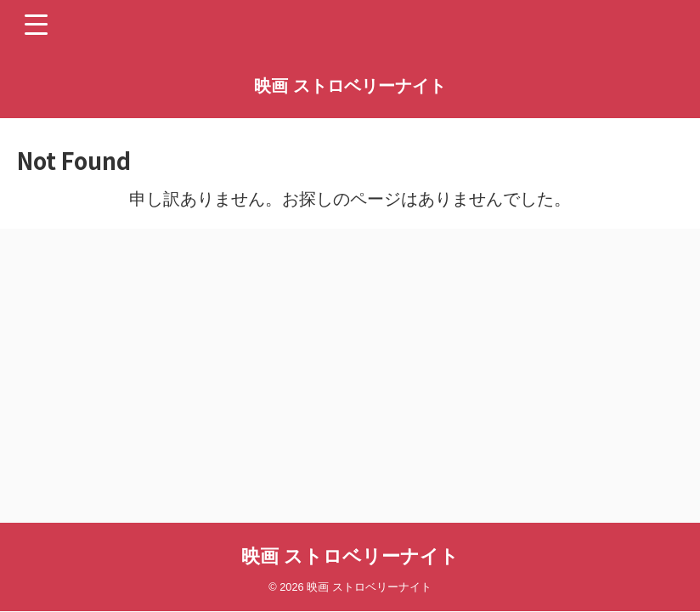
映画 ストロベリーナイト (350, 86)
